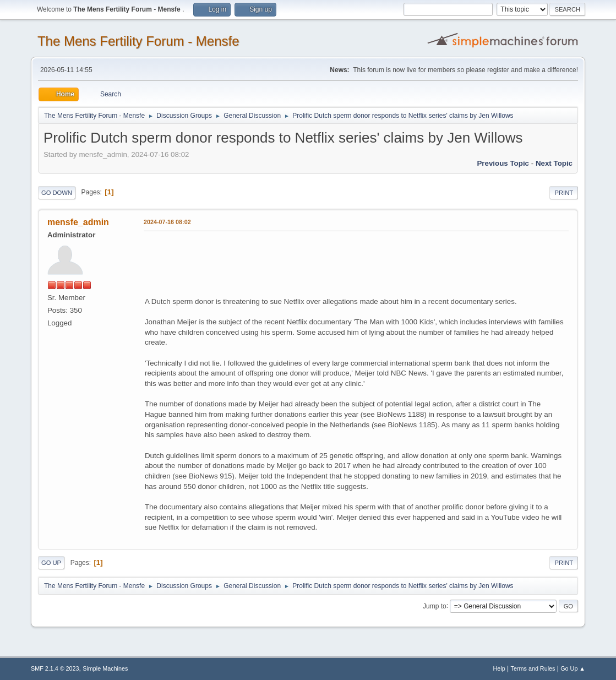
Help (499, 668)
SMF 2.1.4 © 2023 (55, 668)
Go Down (57, 193)
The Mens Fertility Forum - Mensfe (138, 41)
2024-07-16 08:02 (167, 222)
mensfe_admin (78, 222)
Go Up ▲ (573, 668)
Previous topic (503, 163)
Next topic (554, 163)
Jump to (435, 606)
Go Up (51, 563)
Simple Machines (105, 668)
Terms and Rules (533, 668)
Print (564, 193)
